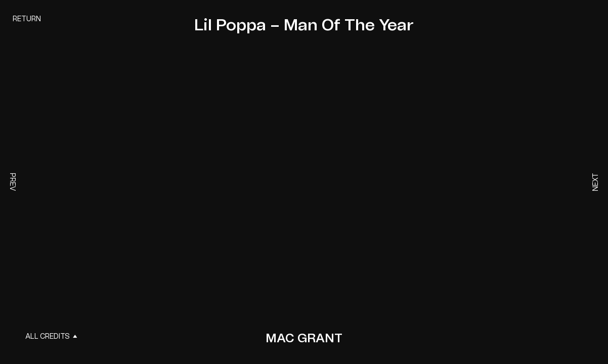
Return (27, 19)
